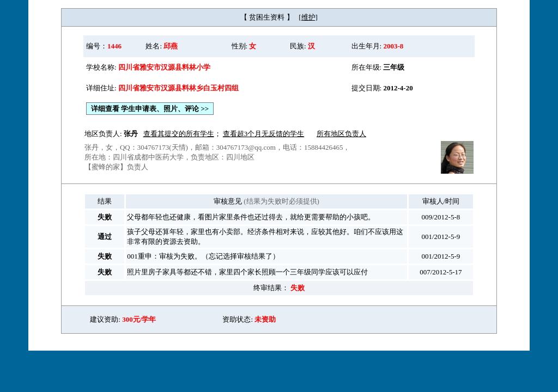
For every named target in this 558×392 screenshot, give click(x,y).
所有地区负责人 (341, 134)
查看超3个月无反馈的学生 (264, 134)
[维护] (308, 17)
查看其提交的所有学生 (179, 134)
